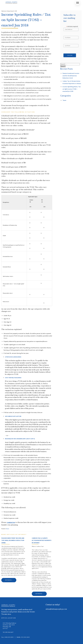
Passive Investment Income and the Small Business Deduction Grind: (71, 76)
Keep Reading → (9, 580)
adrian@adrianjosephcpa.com (56, 609)
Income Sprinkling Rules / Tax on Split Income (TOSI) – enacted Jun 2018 (72, 89)
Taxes (8, 529)
